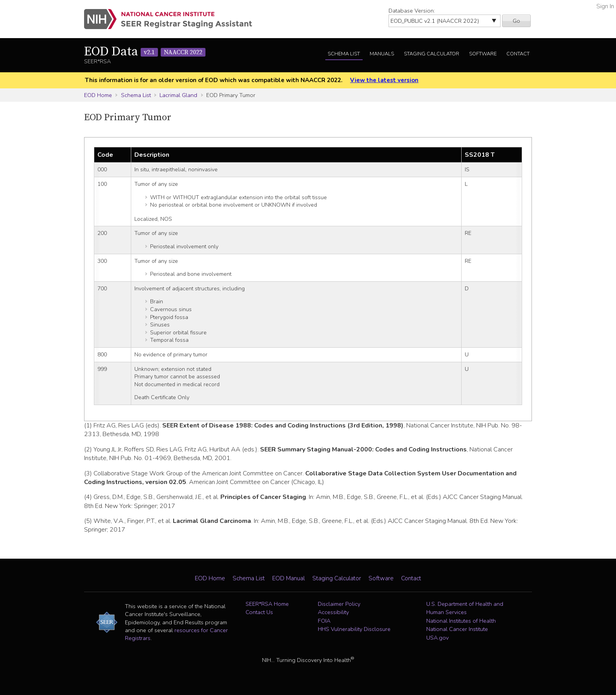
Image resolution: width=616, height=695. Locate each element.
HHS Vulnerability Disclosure (354, 629)
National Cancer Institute (457, 629)
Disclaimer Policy (339, 604)
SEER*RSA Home (267, 604)
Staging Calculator (432, 54)
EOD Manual (289, 578)
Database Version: (412, 11)
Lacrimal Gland (178, 95)
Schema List (344, 54)
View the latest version (384, 80)
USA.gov (437, 638)
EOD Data (145, 52)
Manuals (382, 54)
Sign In (605, 6)
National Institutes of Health (461, 621)
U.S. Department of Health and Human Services (465, 608)
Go (516, 21)
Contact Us (259, 612)
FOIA (324, 621)
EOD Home (98, 95)
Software (483, 54)
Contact (518, 54)
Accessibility (333, 612)
